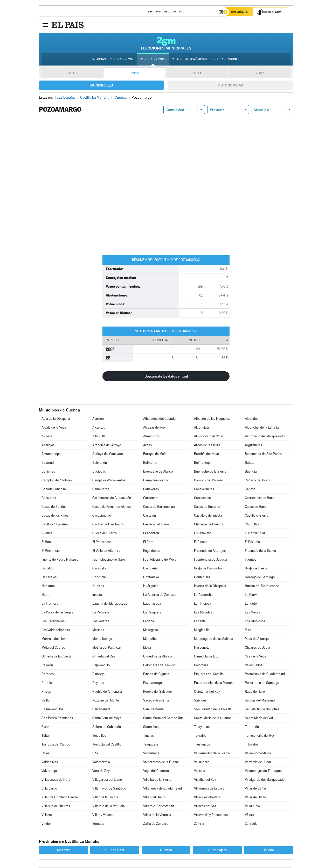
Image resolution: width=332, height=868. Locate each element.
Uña (95, 754)
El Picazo (201, 542)
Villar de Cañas (256, 789)
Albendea (252, 419)
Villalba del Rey (205, 780)
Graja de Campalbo (208, 569)
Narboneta (202, 648)
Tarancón (252, 727)
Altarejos (48, 446)
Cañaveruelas (204, 490)
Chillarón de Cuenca (209, 525)
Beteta (250, 463)
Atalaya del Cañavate (108, 454)
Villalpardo (49, 789)
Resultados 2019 (153, 60)
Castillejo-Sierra (257, 516)
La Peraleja (101, 613)
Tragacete (151, 745)
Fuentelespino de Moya (160, 560)
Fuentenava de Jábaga (210, 560)
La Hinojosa (203, 604)
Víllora (250, 815)
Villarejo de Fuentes (56, 806)
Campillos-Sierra (155, 481)
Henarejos (49, 578)
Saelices (200, 701)
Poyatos (98, 683)
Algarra (47, 437)
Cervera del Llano (156, 525)
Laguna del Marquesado (110, 604)
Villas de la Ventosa (157, 815)
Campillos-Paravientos (109, 481)
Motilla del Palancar (107, 648)
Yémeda (98, 824)
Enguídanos (152, 551)
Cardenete (151, 498)
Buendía (251, 472)
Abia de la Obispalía (56, 419)
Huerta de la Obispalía (210, 586)
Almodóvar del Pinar (209, 437)
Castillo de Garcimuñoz (109, 525)
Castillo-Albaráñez (55, 525)
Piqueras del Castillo (209, 674)
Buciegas (99, 472)
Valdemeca (151, 754)
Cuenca (47, 534)
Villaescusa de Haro (56, 780)
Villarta (47, 815)
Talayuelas (202, 727)
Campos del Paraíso (209, 481)
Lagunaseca (152, 604)
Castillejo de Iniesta (208, 516)
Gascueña (150, 569)
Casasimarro (102, 516)
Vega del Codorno (156, 771)
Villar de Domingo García (60, 798)
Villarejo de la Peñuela (109, 806)
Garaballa (99, 569)
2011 (197, 74)
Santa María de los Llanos (213, 718)
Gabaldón (48, 569)
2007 (260, 74)
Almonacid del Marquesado (265, 437)
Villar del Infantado (208, 798)
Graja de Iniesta (256, 569)
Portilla (47, 683)
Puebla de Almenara (107, 692)
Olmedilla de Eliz (206, 657)
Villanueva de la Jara (209, 789)
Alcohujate (202, 428)
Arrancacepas (52, 454)
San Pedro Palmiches (57, 718)
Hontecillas (202, 578)
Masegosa (151, 630)
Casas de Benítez (54, 507)
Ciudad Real (115, 850)
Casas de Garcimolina (159, 507)
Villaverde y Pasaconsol (211, 815)
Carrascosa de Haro (260, 498)
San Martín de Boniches (262, 710)
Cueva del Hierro (105, 534)
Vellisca (200, 771)
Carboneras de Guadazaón (112, 498)
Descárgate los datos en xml (166, 377)
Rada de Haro (255, 692)
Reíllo (46, 701)
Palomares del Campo (159, 666)
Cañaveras (151, 490)
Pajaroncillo (101, 666)
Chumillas (252, 525)
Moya (147, 648)
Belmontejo (202, 463)
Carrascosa (202, 498)
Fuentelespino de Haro (109, 560)
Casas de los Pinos (55, 516)
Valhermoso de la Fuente (161, 762)
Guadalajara (217, 850)
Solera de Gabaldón (107, 727)
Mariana (98, 630)
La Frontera (50, 604)
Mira (248, 630)
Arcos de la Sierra (207, 446)
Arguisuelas (253, 446)
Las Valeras (101, 622)
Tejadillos (99, 736)
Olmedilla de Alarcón (158, 657)
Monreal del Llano (54, 639)
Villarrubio (252, 806)
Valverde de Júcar (258, 762)
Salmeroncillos (52, 710)
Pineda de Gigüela (156, 674)
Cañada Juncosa (54, 490)
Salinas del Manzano (260, 701)
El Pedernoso (102, 542)
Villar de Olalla (255, 798)
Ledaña (149, 622)
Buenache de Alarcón (159, 472)
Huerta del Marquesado (262, 586)
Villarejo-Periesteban (159, 806)
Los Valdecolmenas (56, 630)
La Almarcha (203, 595)
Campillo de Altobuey (57, 481)
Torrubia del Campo (56, 745)
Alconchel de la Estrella (262, 428)
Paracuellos (254, 666)
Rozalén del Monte (106, 701)
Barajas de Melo (155, 454)
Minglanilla (202, 630)
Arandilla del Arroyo (107, 446)
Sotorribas (151, 727)
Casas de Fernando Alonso (112, 507)
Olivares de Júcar (258, 648)
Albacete (63, 850)
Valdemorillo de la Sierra (212, 754)
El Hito (46, 542)
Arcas (147, 446)
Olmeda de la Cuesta (57, 657)
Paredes (48, 674)
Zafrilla (199, 824)
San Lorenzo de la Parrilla (213, 710)
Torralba (200, 736)
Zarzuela (251, 824)
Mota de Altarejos (258, 639)
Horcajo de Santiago (260, 578)
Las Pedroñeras (53, 622)
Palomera (201, 666)
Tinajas (148, 736)
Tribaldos (252, 745)
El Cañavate (203, 534)
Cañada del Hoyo (257, 481)
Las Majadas (203, 613)
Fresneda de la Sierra (260, 551)
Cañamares (101, 490)
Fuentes (251, 560)
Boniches (48, 472)
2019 (72, 74)
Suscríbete (240, 12)
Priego (46, 692)
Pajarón (47, 666)
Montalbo (150, 639)
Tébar (46, 736)
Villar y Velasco (103, 815)
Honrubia (99, 578)
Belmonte (150, 463)
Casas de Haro (255, 507)
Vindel (46, 824)
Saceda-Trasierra (156, 701)
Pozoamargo (153, 683)
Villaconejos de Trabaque (263, 771)
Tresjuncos (202, 745)
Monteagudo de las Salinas (213, 639)
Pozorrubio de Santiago (262, 683)
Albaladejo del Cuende (159, 419)
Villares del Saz (205, 806)
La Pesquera (152, 613)
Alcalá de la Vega (54, 428)
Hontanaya (151, 578)
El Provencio (51, 551)
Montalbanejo (102, 639)
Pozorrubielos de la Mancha (214, 683)
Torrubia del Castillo (107, 745)
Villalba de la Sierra (157, 780)
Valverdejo (49, 771)
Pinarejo (98, 674)
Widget (234, 60)
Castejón (150, 516)
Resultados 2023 (122, 60)
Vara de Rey (101, 771)
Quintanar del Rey (207, 692)
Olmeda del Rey (104, 657)
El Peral (149, 542)
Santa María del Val (259, 718)
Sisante (47, 727)
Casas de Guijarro (207, 507)
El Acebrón (151, 534)
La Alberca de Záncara (160, 595)
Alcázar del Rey (154, 428)
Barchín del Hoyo (206, 454)
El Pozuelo (252, 542)
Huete (46, 595)
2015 (135, 74)
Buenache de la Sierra (210, 472)
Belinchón (100, 463)
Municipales (102, 86)
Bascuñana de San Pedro (263, 454)
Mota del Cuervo (53, 648)
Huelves (98, 586)
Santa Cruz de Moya (107, 718)
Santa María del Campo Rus (163, 718)
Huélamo (48, 586)
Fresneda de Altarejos (210, 551)
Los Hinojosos (255, 622)
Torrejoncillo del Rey (260, 736)
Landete (251, 604)
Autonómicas (231, 86)
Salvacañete (101, 710)
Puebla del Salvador (158, 692)
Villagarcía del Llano (107, 780)
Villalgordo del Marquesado (265, 780)
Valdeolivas (50, 762)
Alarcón (98, 419)
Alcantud (99, 428)
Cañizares (49, 498)
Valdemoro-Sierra (258, 754)
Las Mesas (253, 613)
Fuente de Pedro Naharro (60, 560)
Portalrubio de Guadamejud (265, 674)
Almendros (151, 437)
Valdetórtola (101, 762)
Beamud (48, 463)
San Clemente (153, 710)
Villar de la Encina (105, 798)
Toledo (269, 850)
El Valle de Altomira (106, 551)
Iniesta (97, 595)
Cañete (250, 490)
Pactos (177, 60)
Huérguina (151, 586)
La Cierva (252, 595)
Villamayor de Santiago (109, 789)
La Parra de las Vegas (57, 613)
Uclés (46, 754)
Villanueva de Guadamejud (162, 789)
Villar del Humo (154, 798)
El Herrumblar (255, 534)
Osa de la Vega (256, 657)
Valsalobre (202, 762)
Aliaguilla (99, 437)
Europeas (217, 60)
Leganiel (200, 622)
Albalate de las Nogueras (212, 419)
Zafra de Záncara (156, 824)
